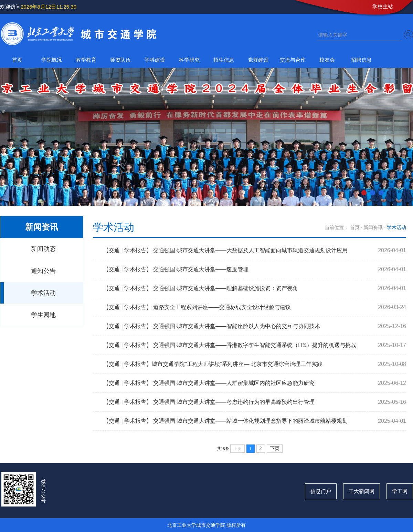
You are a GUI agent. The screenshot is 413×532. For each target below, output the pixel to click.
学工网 (400, 491)
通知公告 (43, 271)
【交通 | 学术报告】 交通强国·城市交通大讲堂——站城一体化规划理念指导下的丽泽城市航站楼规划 (225, 421)
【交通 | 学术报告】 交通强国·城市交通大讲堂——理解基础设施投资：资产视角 (201, 288)
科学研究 (189, 60)
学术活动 (43, 293)
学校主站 (383, 6)
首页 (17, 60)
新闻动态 (43, 249)
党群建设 (258, 60)
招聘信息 (361, 60)
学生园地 (43, 315)
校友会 (327, 60)
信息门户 (321, 491)
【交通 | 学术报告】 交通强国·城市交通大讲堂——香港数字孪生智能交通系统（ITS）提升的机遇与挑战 (230, 345)
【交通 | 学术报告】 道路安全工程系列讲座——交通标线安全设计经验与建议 (197, 307)
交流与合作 (293, 60)
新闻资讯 (373, 227)
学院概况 (52, 60)
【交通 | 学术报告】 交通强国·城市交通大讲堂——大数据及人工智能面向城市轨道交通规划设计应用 (225, 250)
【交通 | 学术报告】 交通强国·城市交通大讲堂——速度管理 (176, 269)
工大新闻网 (362, 491)
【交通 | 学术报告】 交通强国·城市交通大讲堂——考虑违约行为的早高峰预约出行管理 (209, 402)
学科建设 (155, 60)
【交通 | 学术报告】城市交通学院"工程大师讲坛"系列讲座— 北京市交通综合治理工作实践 (213, 364)
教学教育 (86, 60)
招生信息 (224, 60)
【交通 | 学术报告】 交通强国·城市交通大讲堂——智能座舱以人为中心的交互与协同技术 (212, 326)
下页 (275, 448)
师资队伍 (120, 60)
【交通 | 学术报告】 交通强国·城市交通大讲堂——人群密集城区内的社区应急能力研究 (209, 383)
